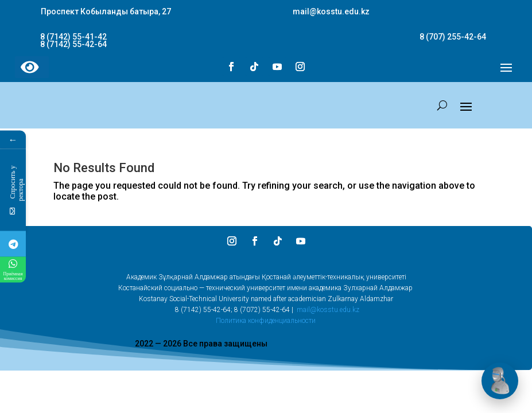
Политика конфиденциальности (266, 321)
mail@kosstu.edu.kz (328, 310)
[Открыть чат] (500, 381)
